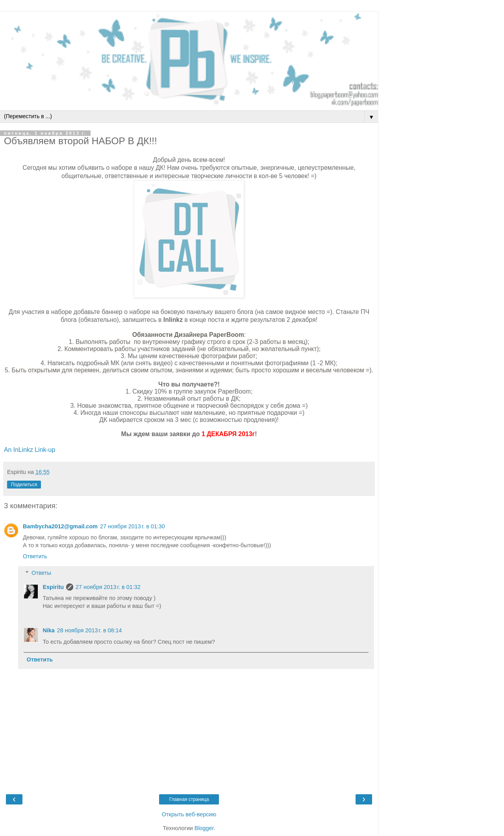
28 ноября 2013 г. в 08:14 (90, 630)
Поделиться (24, 485)
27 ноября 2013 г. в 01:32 (108, 587)
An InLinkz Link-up (30, 450)
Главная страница (189, 799)
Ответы (41, 573)
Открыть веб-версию (189, 814)
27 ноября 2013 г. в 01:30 (132, 526)
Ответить (35, 556)
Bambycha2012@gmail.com (60, 526)
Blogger (204, 828)
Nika (48, 630)
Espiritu (53, 587)
